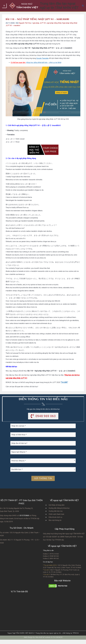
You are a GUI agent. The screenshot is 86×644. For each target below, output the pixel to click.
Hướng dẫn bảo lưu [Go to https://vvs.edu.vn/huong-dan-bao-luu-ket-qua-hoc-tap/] (56, 515)
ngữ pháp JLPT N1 (39, 27)
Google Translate (42, 62)
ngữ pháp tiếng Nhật (54, 27)
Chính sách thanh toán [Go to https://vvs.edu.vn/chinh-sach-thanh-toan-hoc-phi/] (56, 518)
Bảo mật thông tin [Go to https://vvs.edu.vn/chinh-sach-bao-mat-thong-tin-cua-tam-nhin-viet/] (55, 524)
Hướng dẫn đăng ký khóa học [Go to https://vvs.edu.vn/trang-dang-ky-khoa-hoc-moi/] (59, 512)
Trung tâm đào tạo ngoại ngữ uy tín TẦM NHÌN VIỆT (62, 8)
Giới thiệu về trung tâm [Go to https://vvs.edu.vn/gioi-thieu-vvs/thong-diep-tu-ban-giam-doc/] (57, 509)
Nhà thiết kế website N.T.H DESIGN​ (49, 641)
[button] (83, 8)
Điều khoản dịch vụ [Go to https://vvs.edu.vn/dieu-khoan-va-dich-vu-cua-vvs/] (55, 521)
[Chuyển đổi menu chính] (4, 8)
